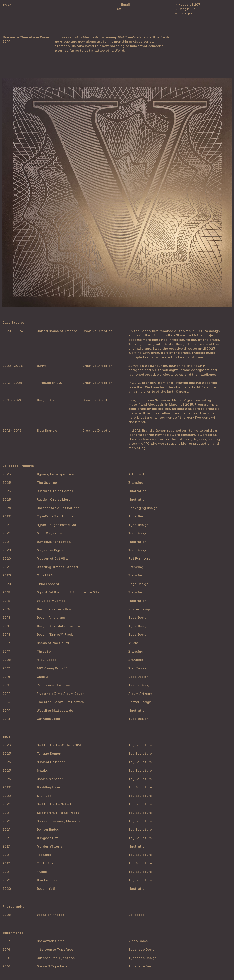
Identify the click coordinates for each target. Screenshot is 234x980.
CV (119, 9)
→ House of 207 (187, 5)
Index (7, 5)
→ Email (123, 5)
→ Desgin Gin (185, 9)
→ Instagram (185, 13)
